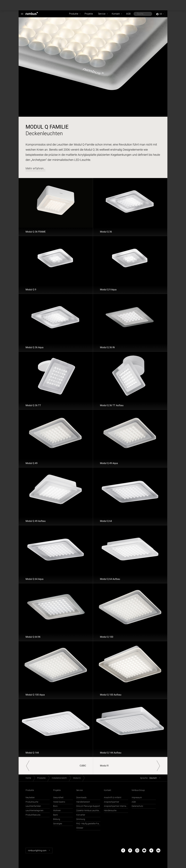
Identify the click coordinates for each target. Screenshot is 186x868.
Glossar (80, 828)
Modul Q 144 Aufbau (111, 753)
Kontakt (116, 14)
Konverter (81, 815)
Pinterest (130, 850)
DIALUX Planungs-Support (88, 806)
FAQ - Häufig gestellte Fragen (88, 824)
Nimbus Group (138, 790)
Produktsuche (32, 802)
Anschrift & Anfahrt (113, 798)
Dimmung (81, 819)
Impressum (137, 798)
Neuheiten (30, 798)
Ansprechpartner (112, 802)
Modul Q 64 (106, 521)
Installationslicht (59, 778)
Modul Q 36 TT (33, 405)
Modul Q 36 (106, 232)
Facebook (123, 850)
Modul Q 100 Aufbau (111, 695)
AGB (128, 14)
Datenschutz (137, 806)
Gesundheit (58, 798)
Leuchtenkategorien (35, 811)
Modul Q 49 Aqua (109, 463)
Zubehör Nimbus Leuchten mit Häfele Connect (88, 811)
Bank (56, 815)
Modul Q (77, 778)
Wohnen (57, 811)
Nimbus (22, 12)
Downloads (81, 798)
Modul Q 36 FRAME (36, 232)
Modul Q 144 (32, 753)
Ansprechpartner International (116, 806)
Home (28, 778)
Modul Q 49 (32, 463)
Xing (151, 850)
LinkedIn (158, 850)
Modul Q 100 (107, 637)
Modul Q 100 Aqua (35, 695)
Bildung (57, 819)
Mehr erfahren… (36, 168)
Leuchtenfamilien (33, 806)
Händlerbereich (83, 802)
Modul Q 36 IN (107, 347)
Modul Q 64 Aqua (35, 579)
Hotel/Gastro (59, 802)
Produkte (74, 14)
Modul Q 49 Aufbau (36, 521)
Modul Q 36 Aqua (35, 347)
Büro (55, 806)
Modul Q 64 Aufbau (110, 579)
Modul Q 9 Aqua (108, 290)
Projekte (89, 14)
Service (102, 14)
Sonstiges (58, 824)
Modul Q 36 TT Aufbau (112, 405)
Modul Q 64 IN (33, 637)
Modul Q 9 (31, 290)
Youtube (144, 850)
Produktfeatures (33, 815)
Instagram (137, 850)
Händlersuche (110, 811)
